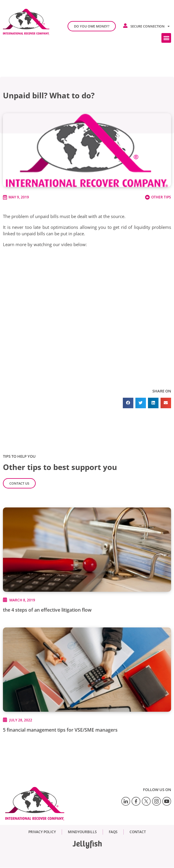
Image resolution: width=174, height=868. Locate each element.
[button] (166, 38)
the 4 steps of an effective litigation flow (47, 610)
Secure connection (150, 26)
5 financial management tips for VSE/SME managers (60, 730)
